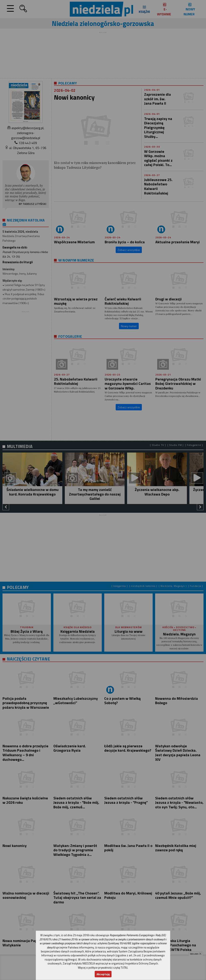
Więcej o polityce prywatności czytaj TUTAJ (103, 968)
